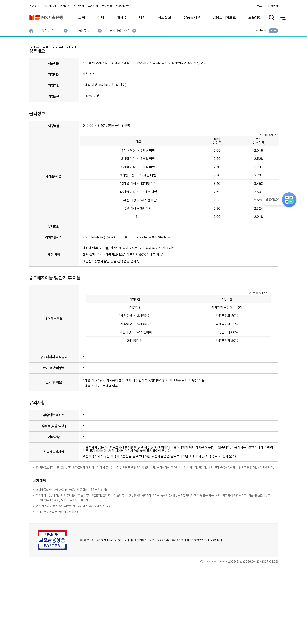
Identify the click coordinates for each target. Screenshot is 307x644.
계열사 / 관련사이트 (240, 630)
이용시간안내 (124, 6)
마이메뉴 (107, 6)
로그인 (260, 6)
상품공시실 (192, 17)
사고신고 (165, 17)
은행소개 (34, 6)
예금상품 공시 (84, 31)
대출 (142, 17)
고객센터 (93, 6)
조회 (82, 17)
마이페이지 (50, 6)
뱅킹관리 (65, 6)
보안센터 (79, 6)
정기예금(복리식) (120, 31)
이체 (101, 17)
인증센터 (273, 6)
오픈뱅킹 (255, 17)
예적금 (121, 17)
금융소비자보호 (224, 17)
